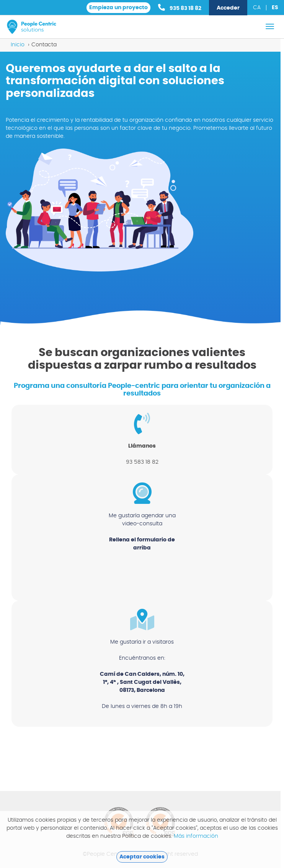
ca (257, 8)
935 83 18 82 (180, 7)
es (275, 8)
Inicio (18, 45)
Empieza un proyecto (118, 8)
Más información (196, 836)
